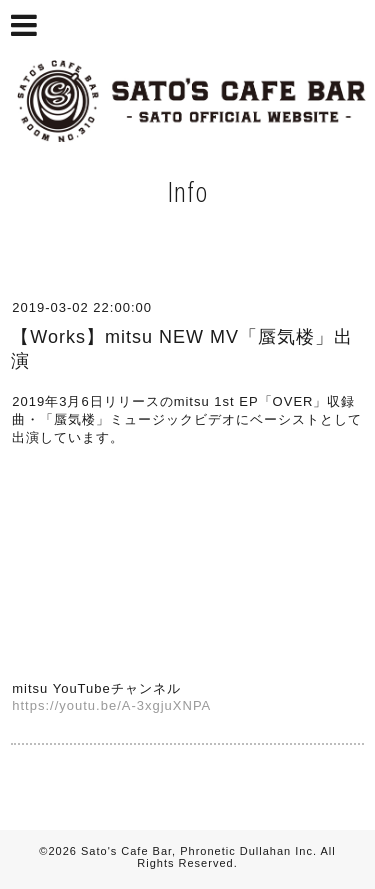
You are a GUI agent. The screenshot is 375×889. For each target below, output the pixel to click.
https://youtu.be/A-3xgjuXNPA (111, 705)
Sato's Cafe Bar (126, 851)
